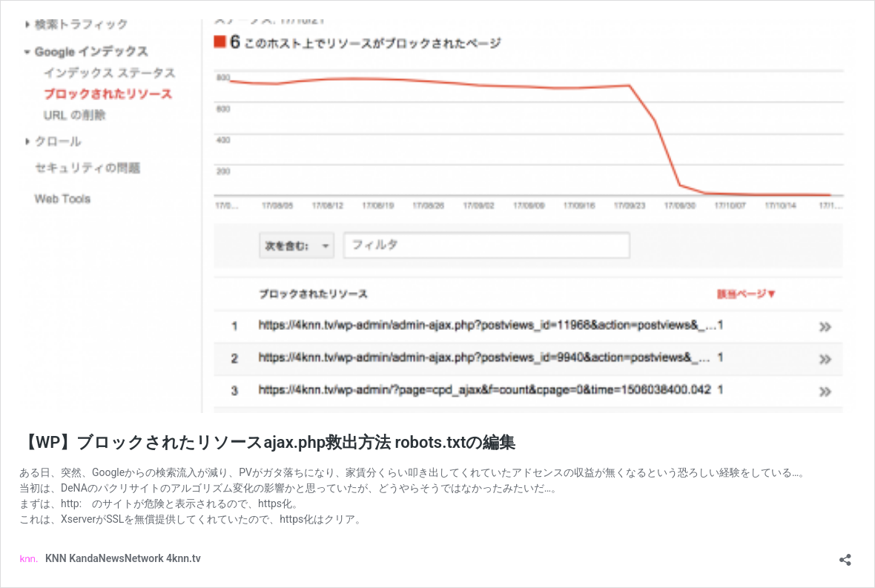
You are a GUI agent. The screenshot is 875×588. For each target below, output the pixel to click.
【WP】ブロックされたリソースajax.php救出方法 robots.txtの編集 (267, 442)
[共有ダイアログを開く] (845, 555)
